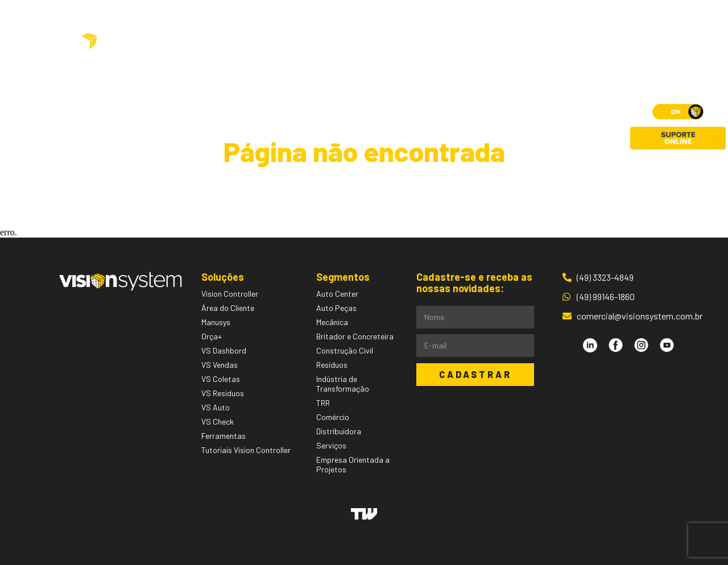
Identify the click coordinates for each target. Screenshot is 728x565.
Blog (485, 41)
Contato (533, 41)
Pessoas (438, 41)
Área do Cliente (614, 41)
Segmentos (371, 41)
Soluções (295, 41)
